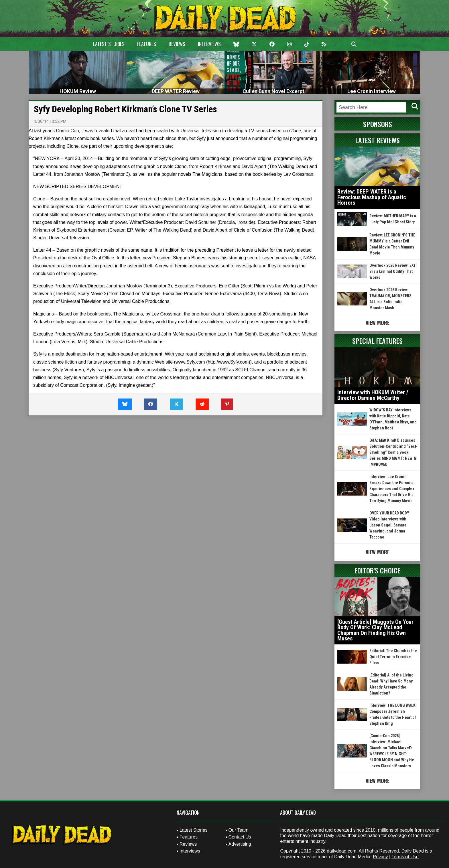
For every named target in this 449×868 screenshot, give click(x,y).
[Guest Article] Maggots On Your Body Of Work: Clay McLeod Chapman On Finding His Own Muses (375, 630)
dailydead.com (341, 851)
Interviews (209, 44)
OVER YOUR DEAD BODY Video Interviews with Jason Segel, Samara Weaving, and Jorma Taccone (389, 525)
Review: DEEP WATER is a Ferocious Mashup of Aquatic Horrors (372, 197)
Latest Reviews (378, 140)
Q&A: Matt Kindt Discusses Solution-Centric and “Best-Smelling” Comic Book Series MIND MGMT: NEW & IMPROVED (393, 452)
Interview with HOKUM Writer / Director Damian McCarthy (373, 395)
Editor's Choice (377, 570)
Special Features (377, 341)
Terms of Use (405, 857)
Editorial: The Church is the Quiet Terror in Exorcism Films (393, 657)
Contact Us (240, 837)
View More (378, 323)
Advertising (240, 844)
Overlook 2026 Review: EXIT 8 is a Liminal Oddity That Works (393, 271)
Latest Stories (109, 44)
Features (147, 44)
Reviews (177, 44)
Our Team (239, 830)
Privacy (380, 857)
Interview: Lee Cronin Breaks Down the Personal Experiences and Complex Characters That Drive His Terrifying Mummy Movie (392, 489)
